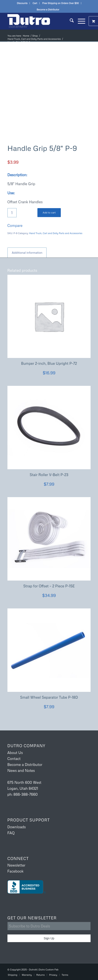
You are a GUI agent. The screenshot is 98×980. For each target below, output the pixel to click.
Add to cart (49, 212)
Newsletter (16, 865)
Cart (35, 3)
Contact (14, 759)
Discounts (22, 3)
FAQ (11, 833)
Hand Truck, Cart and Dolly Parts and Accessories (56, 233)
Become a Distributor (48, 9)
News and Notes (21, 770)
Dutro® (33, 969)
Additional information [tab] (27, 253)
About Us (15, 753)
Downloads (17, 827)
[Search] (70, 21)
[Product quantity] (12, 213)
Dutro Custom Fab (49, 969)
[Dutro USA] (41, 21)
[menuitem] (22, 3)
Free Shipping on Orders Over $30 (61, 3)
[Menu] (79, 21)
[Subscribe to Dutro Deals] (49, 926)
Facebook (16, 871)
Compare (15, 225)
